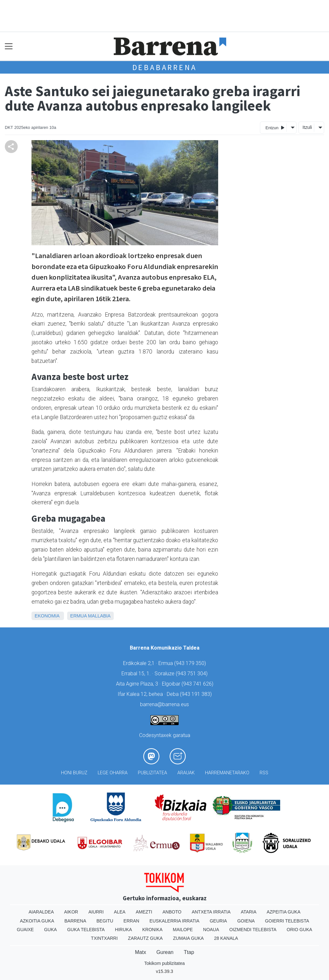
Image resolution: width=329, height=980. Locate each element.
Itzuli (307, 127)
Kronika (152, 930)
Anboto (172, 912)
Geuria (218, 921)
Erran (131, 921)
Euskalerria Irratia (174, 921)
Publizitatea (152, 773)
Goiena (246, 921)
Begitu (105, 921)
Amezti (144, 912)
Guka (50, 930)
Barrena (76, 921)
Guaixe (25, 930)
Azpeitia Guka (284, 912)
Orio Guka (299, 930)
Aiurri (96, 912)
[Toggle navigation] (9, 46)
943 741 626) (198, 684)
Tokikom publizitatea (164, 963)
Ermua (79, 616)
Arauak (186, 773)
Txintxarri (104, 938)
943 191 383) (197, 694)
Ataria (249, 912)
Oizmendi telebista (253, 930)
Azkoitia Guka (37, 921)
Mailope (183, 930)
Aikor (71, 912)
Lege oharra (113, 773)
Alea (120, 912)
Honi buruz (74, 773)
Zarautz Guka (145, 938)
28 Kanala (226, 938)
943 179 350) (191, 663)
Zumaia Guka (188, 938)
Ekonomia (47, 616)
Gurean (165, 952)
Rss (264, 773)
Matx (141, 952)
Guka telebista (86, 930)
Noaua (211, 930)
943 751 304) (192, 674)
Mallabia (99, 616)
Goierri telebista (287, 921)
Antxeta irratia (211, 912)
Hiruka (124, 930)
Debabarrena (165, 67)
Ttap (189, 952)
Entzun (275, 127)
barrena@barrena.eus (164, 704)
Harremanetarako (227, 773)
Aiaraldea (41, 912)
